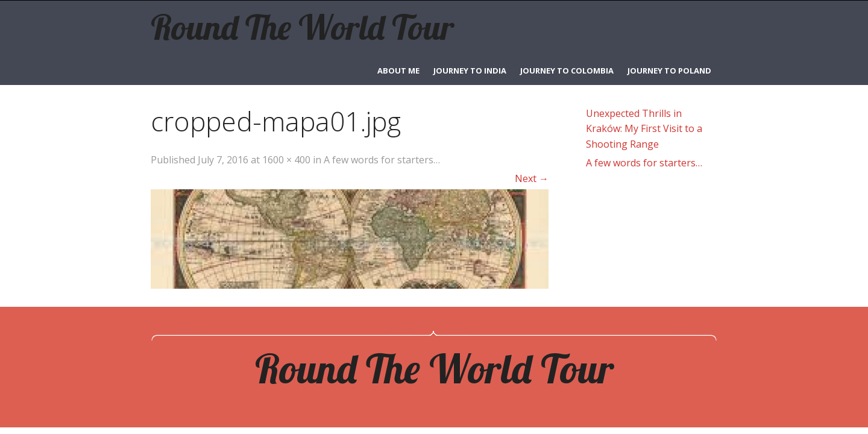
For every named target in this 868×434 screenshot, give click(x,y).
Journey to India (470, 71)
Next (532, 178)
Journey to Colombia (567, 71)
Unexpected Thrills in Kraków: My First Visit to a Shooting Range (644, 129)
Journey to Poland (669, 71)
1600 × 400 (286, 160)
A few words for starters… (382, 160)
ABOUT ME (398, 71)
